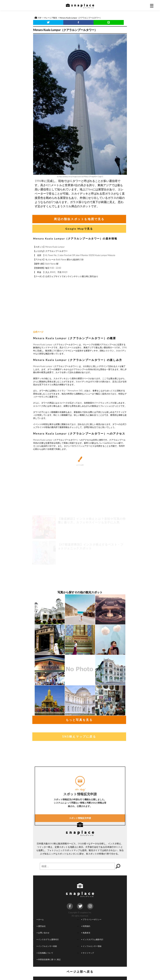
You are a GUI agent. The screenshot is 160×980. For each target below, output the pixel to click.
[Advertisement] (80, 304)
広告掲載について (45, 953)
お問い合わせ (43, 933)
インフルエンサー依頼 (47, 946)
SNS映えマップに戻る (79, 736)
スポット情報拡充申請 (80, 845)
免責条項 (86, 933)
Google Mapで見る (79, 229)
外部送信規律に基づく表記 (49, 959)
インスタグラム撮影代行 (92, 939)
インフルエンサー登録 (91, 946)
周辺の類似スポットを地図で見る (79, 219)
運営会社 (41, 926)
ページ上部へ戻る (80, 972)
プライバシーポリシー (91, 919)
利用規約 (86, 926)
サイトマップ (88, 953)
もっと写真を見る (79, 720)
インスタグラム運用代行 (48, 939)
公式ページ (38, 332)
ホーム (40, 919)
